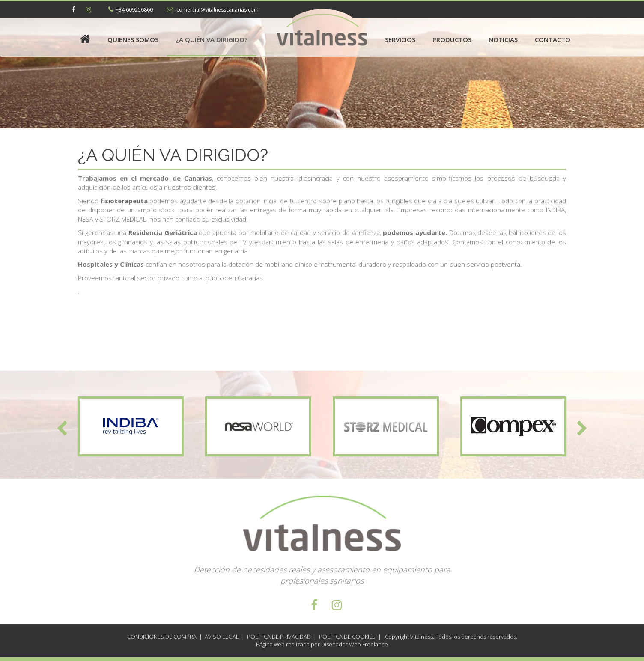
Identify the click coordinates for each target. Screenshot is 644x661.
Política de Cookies (347, 637)
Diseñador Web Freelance (354, 644)
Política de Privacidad (279, 637)
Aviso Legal (222, 637)
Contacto (553, 39)
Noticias (503, 39)
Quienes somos (133, 39)
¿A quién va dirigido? (212, 39)
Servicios (400, 39)
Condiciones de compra (162, 637)
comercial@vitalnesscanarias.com (217, 10)
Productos (452, 39)
